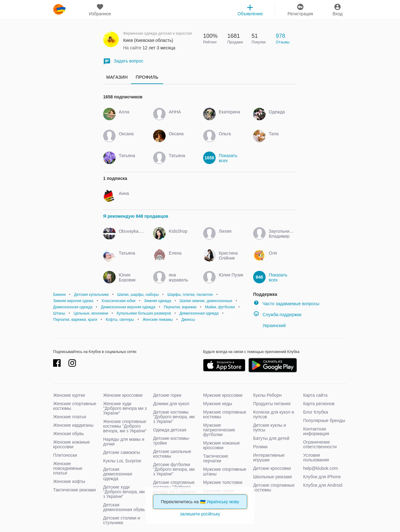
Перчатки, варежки (180, 307)
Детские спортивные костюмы (274, 487)
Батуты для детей (271, 438)
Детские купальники (91, 295)
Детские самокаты (122, 452)
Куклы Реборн (267, 395)
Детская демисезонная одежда (118, 474)
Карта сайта (315, 395)
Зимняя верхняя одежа (73, 301)
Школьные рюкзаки (272, 477)
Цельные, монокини (91, 313)
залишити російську (200, 514)
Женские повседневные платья (68, 468)
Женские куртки (69, 395)
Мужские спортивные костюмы (225, 414)
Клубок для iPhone (322, 477)
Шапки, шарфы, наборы (138, 295)
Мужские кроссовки (223, 395)
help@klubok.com (321, 468)
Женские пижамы (158, 320)
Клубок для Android (323, 485)
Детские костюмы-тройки (172, 441)
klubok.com (59, 9)
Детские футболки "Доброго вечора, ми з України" (174, 469)
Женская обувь (68, 434)
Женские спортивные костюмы (75, 406)
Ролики (260, 447)
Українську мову (223, 502)
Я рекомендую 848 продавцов (136, 216)
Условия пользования (316, 457)
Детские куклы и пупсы (270, 428)
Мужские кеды (218, 404)
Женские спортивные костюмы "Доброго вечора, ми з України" (125, 426)
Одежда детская (170, 430)
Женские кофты (69, 481)
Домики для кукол (171, 404)
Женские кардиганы (73, 425)
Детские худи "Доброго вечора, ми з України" (124, 492)
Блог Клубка (316, 412)
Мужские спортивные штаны (225, 472)
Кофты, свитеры (120, 320)
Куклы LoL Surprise (122, 461)
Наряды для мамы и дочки (124, 442)
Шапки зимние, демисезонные (206, 301)
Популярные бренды (324, 420)
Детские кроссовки (272, 468)
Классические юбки (118, 301)
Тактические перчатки (216, 458)
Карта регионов (319, 404)
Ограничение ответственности (320, 444)
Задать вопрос (123, 61)
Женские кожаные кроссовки (72, 444)
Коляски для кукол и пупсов (274, 414)
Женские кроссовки (123, 395)
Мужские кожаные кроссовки (222, 445)
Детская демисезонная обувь (124, 507)
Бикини (59, 295)
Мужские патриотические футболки (219, 430)
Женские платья (70, 417)
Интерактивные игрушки (269, 457)
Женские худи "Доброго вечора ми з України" (125, 408)
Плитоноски (65, 455)
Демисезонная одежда (73, 307)
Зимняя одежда (158, 301)
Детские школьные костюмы (172, 454)
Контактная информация (316, 431)
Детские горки (167, 395)
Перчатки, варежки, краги (75, 320)
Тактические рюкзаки (75, 490)
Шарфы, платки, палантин (190, 295)
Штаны (59, 313)
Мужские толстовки (223, 482)
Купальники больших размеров (144, 313)
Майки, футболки (220, 307)
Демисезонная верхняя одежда (128, 307)
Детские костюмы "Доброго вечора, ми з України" (174, 417)
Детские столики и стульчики (122, 520)
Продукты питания (272, 404)
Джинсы (188, 320)
